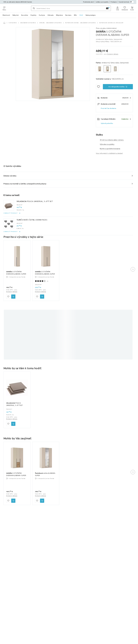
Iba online (25, 15)
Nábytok (16, 15)
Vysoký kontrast (126, 2)
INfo (75, 15)
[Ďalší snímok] (133, 269)
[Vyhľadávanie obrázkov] (107, 8)
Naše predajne (91, 15)
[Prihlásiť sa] (117, 8)
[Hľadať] (34, 8)
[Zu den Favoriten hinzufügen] (99, 87)
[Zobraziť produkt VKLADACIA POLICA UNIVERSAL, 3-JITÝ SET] (12, 213)
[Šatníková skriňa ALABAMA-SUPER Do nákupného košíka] (42, 501)
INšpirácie (59, 15)
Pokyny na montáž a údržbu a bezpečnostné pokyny (25, 184)
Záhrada (50, 15)
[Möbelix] (19, 8)
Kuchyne (42, 15)
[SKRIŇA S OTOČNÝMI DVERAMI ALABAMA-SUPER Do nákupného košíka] (118, 87)
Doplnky (33, 15)
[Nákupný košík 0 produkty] (132, 8)
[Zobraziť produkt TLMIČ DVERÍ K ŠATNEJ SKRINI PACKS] (12, 232)
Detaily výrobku (10, 176)
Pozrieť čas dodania (108, 108)
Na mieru (68, 15)
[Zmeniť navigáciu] (4, 8)
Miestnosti (6, 15)
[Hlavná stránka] (4, 23)
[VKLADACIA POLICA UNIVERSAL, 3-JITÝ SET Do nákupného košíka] (13, 424)
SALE (81, 15)
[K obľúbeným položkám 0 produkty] (125, 8)
